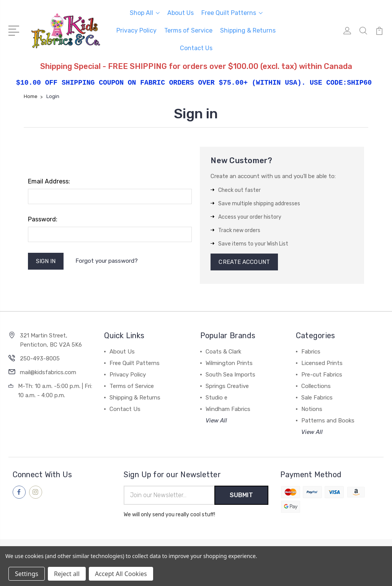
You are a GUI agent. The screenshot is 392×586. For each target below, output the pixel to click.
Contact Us (196, 48)
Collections (316, 386)
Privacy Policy (136, 30)
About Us (180, 13)
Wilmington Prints (229, 363)
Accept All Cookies (121, 574)
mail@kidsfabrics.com (48, 372)
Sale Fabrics (317, 398)
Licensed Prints (322, 363)
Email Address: (49, 181)
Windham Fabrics (228, 409)
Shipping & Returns (248, 30)
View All (216, 421)
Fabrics (311, 352)
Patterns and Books (328, 421)
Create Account (244, 262)
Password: (43, 219)
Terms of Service (188, 30)
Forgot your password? (107, 261)
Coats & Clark (223, 352)
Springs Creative (227, 386)
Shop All (145, 13)
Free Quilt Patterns (232, 13)
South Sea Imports (230, 375)
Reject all (67, 574)
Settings (27, 574)
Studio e (216, 398)
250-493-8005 (40, 358)
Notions (312, 409)
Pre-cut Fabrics (322, 375)
